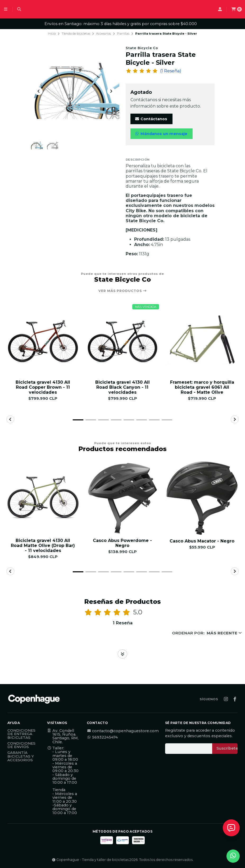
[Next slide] (111, 91)
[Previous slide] (39, 91)
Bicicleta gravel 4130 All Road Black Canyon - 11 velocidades (122, 387)
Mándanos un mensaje (161, 134)
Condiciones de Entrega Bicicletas (21, 734)
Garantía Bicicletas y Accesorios (21, 757)
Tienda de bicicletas (76, 34)
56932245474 (102, 737)
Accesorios (103, 34)
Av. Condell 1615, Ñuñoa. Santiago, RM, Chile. (63, 736)
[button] (78, 420)
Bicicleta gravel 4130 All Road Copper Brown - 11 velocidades (43, 387)
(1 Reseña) (171, 71)
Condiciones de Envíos (21, 745)
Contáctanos (151, 119)
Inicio (52, 34)
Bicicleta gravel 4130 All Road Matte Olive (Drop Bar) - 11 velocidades (43, 546)
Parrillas (123, 34)
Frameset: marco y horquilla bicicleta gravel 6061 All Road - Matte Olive (202, 387)
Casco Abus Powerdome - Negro (122, 543)
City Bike (136, 211)
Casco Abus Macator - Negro (202, 541)
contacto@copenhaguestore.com (123, 731)
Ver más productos (123, 291)
